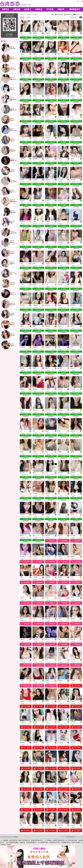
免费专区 (6, 9)
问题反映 (61, 9)
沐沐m (14, 305)
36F (13, 223)
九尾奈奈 (14, 100)
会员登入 (28, 9)
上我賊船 (14, 182)
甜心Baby (15, 130)
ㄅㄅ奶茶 (14, 274)
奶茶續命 (14, 233)
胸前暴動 (14, 110)
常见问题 (50, 9)
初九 (13, 120)
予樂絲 (14, 48)
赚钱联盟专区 (75, 9)
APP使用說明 (9, 34)
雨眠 (13, 253)
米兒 (13, 346)
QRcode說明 (9, 36)
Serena (14, 192)
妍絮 (13, 284)
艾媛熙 (14, 69)
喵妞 (13, 242)
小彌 (13, 335)
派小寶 (14, 294)
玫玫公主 (14, 59)
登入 (78, 1)
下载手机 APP (9, 15)
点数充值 (17, 9)
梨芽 (13, 315)
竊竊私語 (14, 201)
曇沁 (13, 141)
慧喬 (13, 324)
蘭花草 (14, 151)
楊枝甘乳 (14, 160)
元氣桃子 (14, 79)
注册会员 (39, 9)
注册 (82, 1)
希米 (13, 264)
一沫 (13, 89)
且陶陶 (14, 212)
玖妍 (13, 171)
